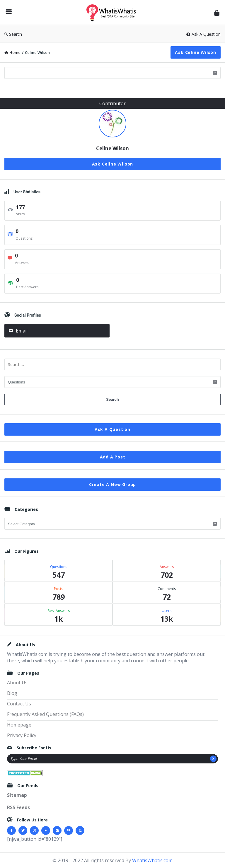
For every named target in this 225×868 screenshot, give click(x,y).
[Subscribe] (213, 759)
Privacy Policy (22, 735)
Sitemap (17, 795)
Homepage (19, 725)
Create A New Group (112, 484)
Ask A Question (203, 34)
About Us (17, 683)
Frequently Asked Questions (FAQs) (45, 714)
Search (13, 34)
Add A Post (113, 457)
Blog (12, 693)
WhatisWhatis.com (152, 860)
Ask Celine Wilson (196, 52)
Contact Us (19, 704)
